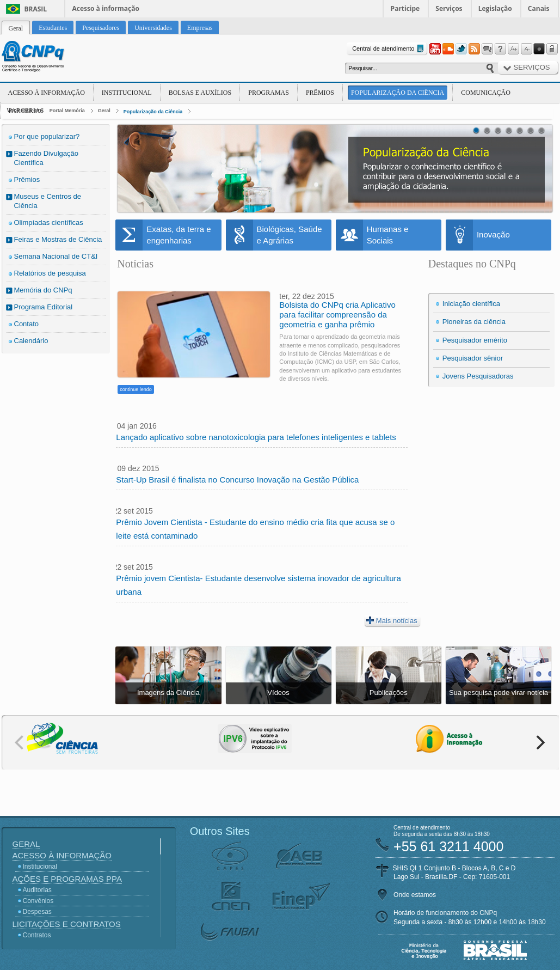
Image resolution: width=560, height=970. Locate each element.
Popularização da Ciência (398, 93)
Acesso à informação (106, 8)
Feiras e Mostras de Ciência (58, 239)
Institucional (127, 93)
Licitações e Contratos (67, 924)
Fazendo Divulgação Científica (47, 158)
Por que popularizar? (47, 136)
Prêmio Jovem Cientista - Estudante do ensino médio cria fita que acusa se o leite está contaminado (255, 529)
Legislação (495, 8)
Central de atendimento (389, 49)
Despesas (37, 912)
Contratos (37, 935)
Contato (27, 324)
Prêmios (320, 93)
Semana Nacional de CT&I (56, 256)
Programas (269, 93)
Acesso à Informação (47, 93)
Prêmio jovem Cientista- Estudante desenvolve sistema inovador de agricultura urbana (259, 585)
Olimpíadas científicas (49, 222)
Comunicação (486, 93)
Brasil (36, 9)
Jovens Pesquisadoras (478, 376)
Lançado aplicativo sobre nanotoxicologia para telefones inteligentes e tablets (256, 437)
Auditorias (37, 890)
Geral (104, 111)
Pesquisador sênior (473, 358)
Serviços (449, 8)
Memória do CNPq (43, 290)
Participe (405, 8)
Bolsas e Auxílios (200, 93)
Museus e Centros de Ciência (48, 201)
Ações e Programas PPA (67, 879)
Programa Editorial (44, 307)
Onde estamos (415, 895)
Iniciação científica (471, 304)
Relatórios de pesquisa (50, 273)
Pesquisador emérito (475, 340)
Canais (539, 8)
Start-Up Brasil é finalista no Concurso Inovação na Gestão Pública (237, 480)
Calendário (31, 341)
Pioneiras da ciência (474, 322)
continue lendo (136, 389)
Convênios (38, 901)
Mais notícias (392, 620)
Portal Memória (67, 111)
